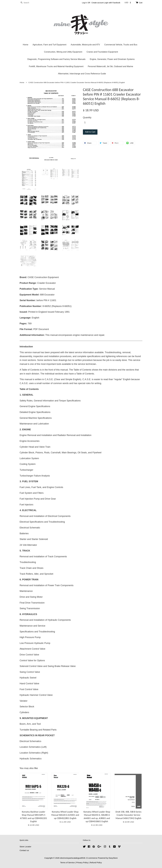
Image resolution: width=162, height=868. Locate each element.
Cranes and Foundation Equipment (102, 52)
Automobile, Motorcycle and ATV (85, 45)
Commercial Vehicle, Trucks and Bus (121, 45)
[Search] (27, 3)
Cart (141, 3)
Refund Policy (96, 862)
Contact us (24, 850)
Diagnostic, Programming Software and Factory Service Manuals (56, 59)
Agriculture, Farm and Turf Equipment (49, 45)
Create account (98, 3)
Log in (84, 3)
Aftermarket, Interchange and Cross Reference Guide (82, 74)
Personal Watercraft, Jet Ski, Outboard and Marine (110, 66)
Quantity (87, 118)
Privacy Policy (82, 862)
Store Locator (25, 847)
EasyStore (113, 858)
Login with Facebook (112, 3)
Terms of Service (67, 862)
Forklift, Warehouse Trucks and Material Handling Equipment (56, 66)
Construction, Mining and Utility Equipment (63, 52)
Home (26, 45)
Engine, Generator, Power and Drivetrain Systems (112, 59)
